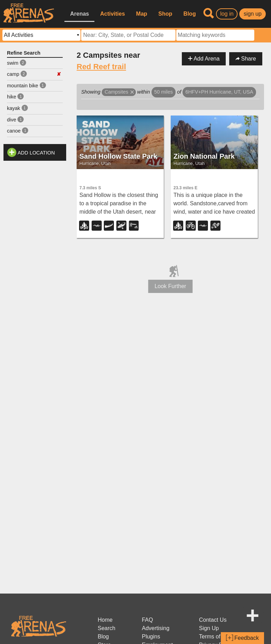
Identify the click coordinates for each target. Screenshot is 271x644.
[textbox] (215, 35)
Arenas (79, 14)
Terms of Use (215, 637)
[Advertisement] (35, 269)
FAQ (147, 620)
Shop (165, 14)
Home (105, 620)
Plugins (151, 637)
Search (106, 628)
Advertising (156, 628)
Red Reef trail (101, 67)
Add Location (36, 153)
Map (142, 14)
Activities (112, 14)
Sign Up (209, 628)
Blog (190, 14)
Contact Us (213, 620)
